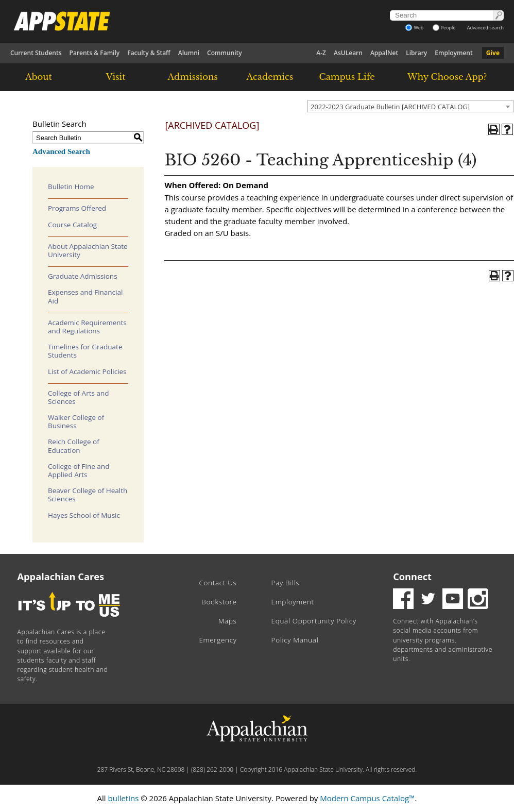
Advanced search (485, 28)
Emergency (218, 640)
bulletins (123, 798)
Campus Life (347, 77)
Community (225, 53)
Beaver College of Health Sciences (88, 495)
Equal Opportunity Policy (314, 621)
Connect (412, 577)
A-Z (321, 53)
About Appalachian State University (88, 250)
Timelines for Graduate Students (85, 351)
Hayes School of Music (84, 515)
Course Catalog (72, 225)
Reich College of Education (74, 446)
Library (416, 53)
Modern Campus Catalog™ (367, 798)
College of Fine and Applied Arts (79, 470)
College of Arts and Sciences (78, 397)
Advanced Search (61, 151)
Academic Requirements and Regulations (87, 327)
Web (414, 28)
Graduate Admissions (83, 276)
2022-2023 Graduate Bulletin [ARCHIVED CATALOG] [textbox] (390, 107)
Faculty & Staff (149, 53)
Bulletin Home (71, 187)
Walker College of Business (76, 421)
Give (493, 53)
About (39, 77)
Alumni (189, 53)
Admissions (193, 77)
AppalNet (384, 53)
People (444, 28)
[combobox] (410, 106)
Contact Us (218, 583)
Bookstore (219, 602)
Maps (228, 621)
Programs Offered (77, 208)
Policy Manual (295, 640)
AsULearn (348, 53)
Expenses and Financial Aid (85, 296)
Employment (453, 53)
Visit (116, 77)
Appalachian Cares (61, 577)
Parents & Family (95, 53)
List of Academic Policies (87, 371)
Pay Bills (286, 583)
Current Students (36, 53)
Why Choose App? (447, 77)
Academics (270, 77)
